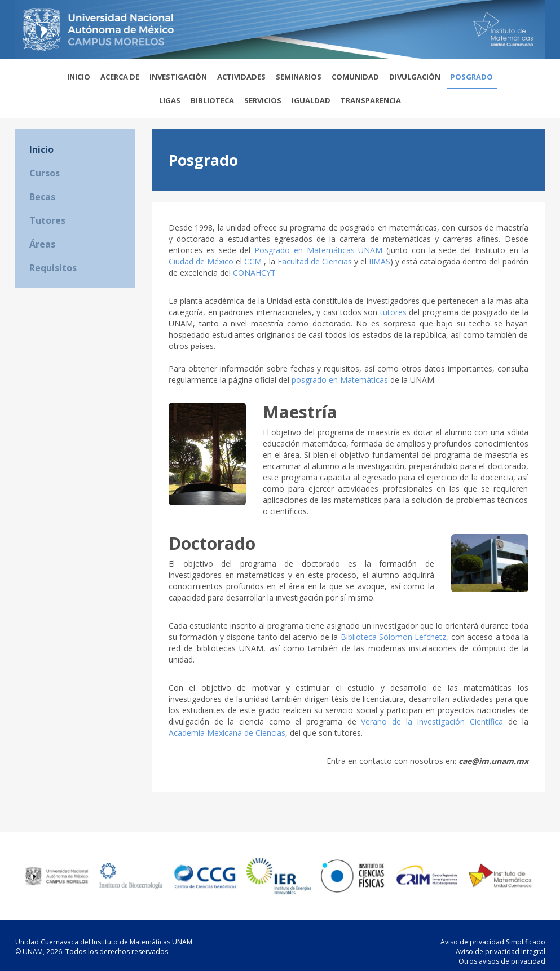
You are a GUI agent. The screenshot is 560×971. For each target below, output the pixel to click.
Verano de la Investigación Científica (432, 721)
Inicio (79, 77)
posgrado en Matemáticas (340, 380)
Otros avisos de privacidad (502, 961)
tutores (393, 312)
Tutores (47, 220)
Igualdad (311, 100)
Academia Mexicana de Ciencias (227, 733)
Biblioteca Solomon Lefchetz (394, 637)
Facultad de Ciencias (315, 261)
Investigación (178, 77)
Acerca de (120, 77)
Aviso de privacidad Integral (501, 952)
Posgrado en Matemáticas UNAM (318, 250)
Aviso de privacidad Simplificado (493, 942)
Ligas (170, 100)
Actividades (241, 77)
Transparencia (371, 100)
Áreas (42, 244)
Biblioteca (212, 100)
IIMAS (380, 261)
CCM (254, 261)
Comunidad (355, 77)
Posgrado (472, 77)
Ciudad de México (201, 261)
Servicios (263, 100)
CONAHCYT (254, 273)
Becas (42, 197)
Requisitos (53, 268)
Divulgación (415, 77)
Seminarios (299, 77)
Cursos (45, 173)
